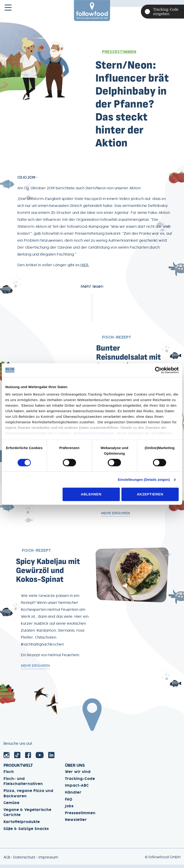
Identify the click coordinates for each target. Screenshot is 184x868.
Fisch (9, 776)
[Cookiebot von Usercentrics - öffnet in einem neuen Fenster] (158, 370)
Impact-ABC (77, 789)
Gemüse (11, 807)
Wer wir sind (78, 776)
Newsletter (76, 824)
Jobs (69, 810)
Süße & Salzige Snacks (26, 832)
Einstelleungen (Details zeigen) (144, 480)
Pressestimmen (119, 52)
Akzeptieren (150, 494)
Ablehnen (91, 494)
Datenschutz (24, 861)
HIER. (85, 265)
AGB (7, 861)
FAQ (69, 803)
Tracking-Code (80, 782)
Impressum (48, 861)
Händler (73, 796)
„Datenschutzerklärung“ (94, 433)
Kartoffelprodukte (22, 826)
